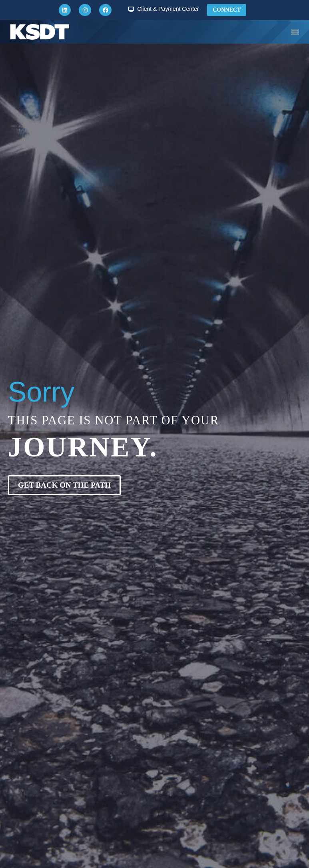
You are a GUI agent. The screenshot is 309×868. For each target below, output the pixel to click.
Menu (295, 32)
